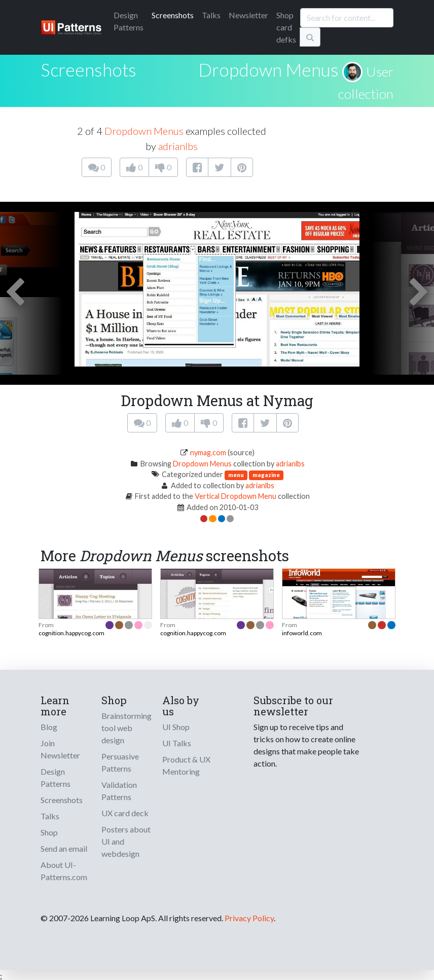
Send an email (64, 848)
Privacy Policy (249, 918)
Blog (49, 727)
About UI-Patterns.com (64, 871)
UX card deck (125, 813)
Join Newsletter (60, 749)
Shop (49, 832)
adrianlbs (178, 146)
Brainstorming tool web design (126, 728)
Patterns (129, 21)
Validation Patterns (119, 791)
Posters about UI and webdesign (126, 841)
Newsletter (248, 15)
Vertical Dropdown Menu (236, 496)
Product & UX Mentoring (186, 765)
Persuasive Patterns (120, 762)
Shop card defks (286, 27)
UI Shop (176, 727)
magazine (266, 475)
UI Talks (177, 743)
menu (236, 475)
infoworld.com (302, 633)
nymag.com (208, 452)
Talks (211, 15)
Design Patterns (56, 777)
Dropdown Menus (268, 69)
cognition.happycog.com (71, 633)
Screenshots (173, 15)
